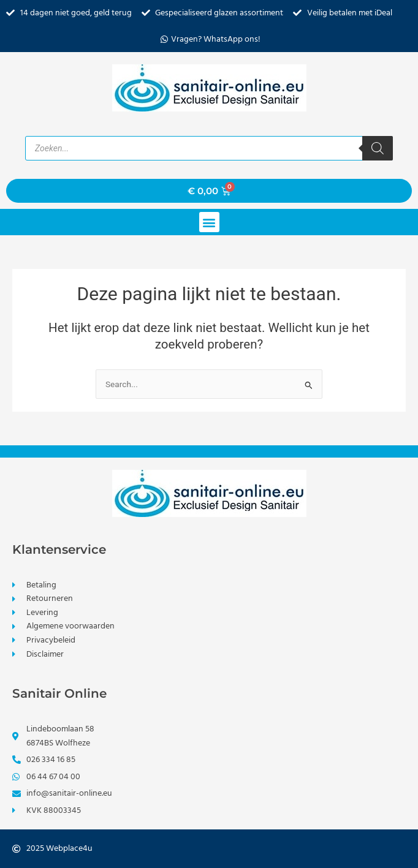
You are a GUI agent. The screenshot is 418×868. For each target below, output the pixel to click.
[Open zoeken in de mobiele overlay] (209, 148)
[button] (209, 222)
